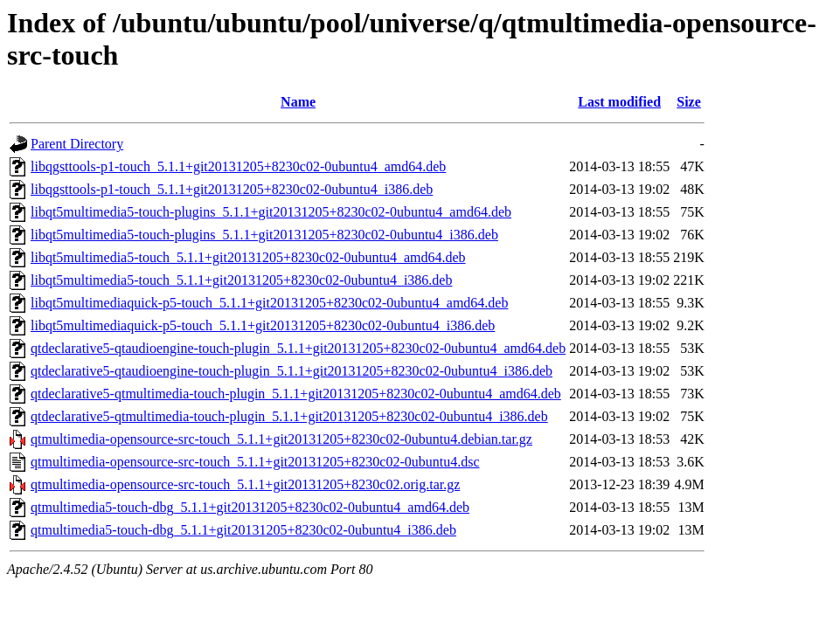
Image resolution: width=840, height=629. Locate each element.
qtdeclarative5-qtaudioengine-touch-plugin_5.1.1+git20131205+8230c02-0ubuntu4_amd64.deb (298, 348)
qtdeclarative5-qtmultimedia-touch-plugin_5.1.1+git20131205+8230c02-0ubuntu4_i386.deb (289, 416)
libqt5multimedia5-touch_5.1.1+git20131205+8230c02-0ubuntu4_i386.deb (241, 280)
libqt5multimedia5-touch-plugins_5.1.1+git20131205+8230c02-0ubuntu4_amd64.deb (271, 212)
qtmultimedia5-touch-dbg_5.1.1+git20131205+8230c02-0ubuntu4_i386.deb (243, 530)
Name (298, 102)
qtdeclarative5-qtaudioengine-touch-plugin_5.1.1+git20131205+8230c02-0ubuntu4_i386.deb (292, 371)
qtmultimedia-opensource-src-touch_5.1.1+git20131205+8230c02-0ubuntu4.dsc (255, 462)
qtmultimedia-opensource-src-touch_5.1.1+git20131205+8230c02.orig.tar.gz (245, 484)
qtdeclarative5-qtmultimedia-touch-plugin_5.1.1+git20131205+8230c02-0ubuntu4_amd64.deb (296, 394)
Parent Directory (77, 144)
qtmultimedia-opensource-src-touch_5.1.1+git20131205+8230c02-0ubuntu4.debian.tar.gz (281, 439)
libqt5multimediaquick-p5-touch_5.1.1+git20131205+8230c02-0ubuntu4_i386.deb (263, 325)
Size (689, 102)
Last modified (619, 102)
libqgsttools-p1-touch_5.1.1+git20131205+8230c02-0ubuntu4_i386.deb (232, 189)
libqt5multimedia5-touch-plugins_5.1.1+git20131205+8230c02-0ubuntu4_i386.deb (264, 235)
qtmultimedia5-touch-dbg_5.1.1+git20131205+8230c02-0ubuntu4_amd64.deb (250, 507)
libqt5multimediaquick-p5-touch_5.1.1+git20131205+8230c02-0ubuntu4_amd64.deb (269, 303)
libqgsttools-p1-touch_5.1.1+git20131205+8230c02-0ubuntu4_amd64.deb (238, 166)
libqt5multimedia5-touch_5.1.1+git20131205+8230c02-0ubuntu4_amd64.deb (248, 257)
